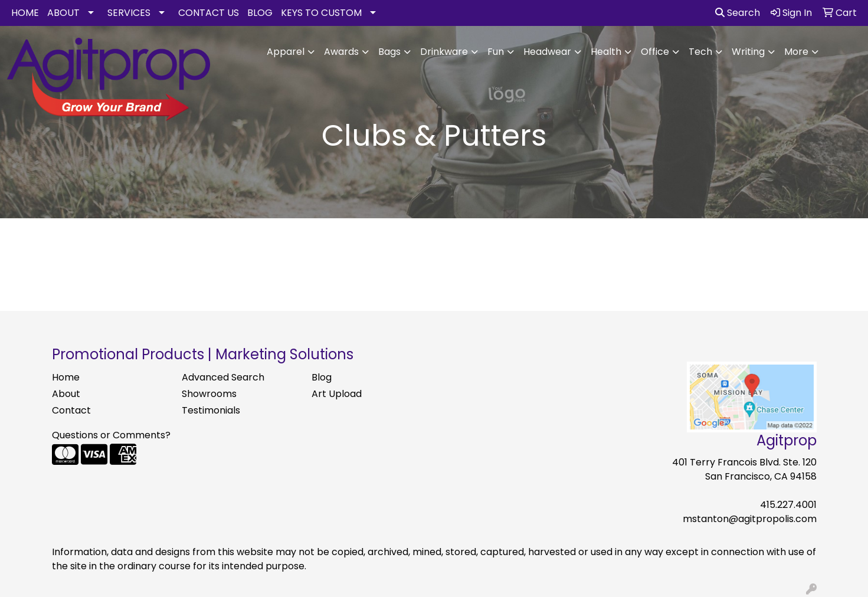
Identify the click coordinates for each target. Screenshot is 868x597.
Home (66, 377)
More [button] (796, 52)
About (66, 394)
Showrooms (209, 394)
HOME (25, 13)
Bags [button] (389, 52)
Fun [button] (496, 52)
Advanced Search (223, 377)
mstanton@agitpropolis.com (750, 519)
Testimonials (211, 410)
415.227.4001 (788, 505)
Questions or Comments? (111, 435)
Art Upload (337, 394)
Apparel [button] (286, 52)
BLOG (260, 13)
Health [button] (606, 52)
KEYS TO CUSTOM (321, 13)
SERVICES (129, 13)
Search (738, 13)
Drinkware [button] (444, 52)
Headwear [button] (547, 52)
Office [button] (655, 52)
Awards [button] (341, 52)
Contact (71, 410)
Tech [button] (700, 52)
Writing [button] (748, 52)
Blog (322, 377)
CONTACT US (209, 13)
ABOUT (63, 13)
